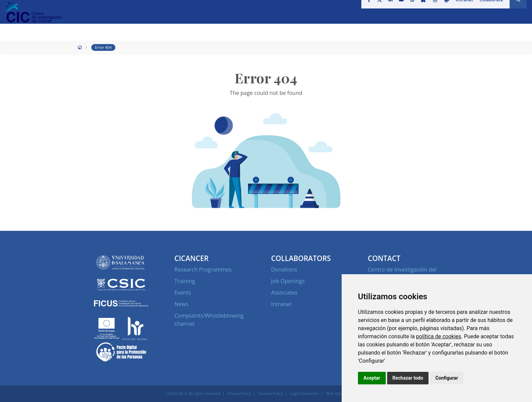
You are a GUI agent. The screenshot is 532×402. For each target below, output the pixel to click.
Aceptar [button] (372, 378)
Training (185, 281)
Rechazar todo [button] (408, 378)
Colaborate (489, 8)
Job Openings (288, 281)
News (181, 304)
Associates (284, 293)
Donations (284, 269)
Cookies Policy (271, 393)
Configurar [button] (447, 378)
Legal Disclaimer (305, 393)
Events (183, 293)
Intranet (462, 8)
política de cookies (439, 336)
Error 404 (103, 47)
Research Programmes (203, 269)
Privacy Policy (239, 393)
